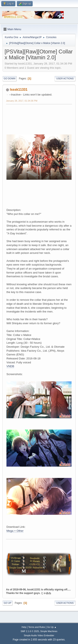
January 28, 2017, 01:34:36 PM (22, 101)
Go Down (10, 79)
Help (24, 627)
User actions (65, 79)
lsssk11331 (19, 90)
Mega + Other (15, 531)
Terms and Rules (37, 627)
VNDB (10, 366)
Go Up (7, 603)
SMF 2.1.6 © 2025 (30, 631)
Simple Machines (49, 631)
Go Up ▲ (52, 627)
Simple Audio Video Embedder (39, 635)
